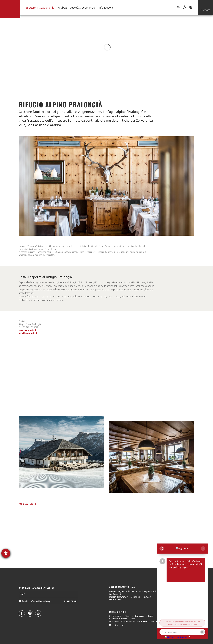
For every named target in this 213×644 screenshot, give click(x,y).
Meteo (128, 616)
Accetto (35, 608)
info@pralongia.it (28, 333)
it (110, 625)
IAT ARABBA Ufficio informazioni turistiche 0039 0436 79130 (135, 621)
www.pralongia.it (27, 330)
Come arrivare (115, 616)
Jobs (133, 619)
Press (151, 616)
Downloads (139, 616)
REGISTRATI (71, 608)
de (116, 625)
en (123, 625)
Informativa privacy (40, 608)
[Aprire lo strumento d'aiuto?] (6, 553)
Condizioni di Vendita (118, 619)
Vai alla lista (27, 504)
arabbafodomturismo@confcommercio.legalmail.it (130, 597)
